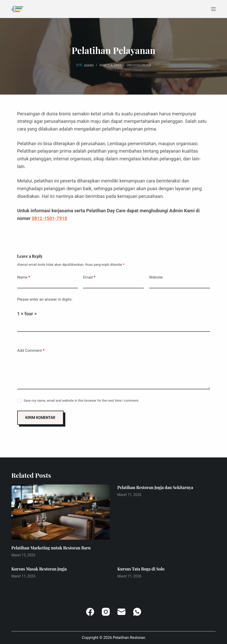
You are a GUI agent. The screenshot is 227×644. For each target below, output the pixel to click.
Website (156, 277)
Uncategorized (139, 65)
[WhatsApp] (137, 612)
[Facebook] (90, 612)
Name (24, 277)
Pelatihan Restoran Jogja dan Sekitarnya (155, 487)
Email (89, 277)
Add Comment (31, 351)
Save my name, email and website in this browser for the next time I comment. (81, 401)
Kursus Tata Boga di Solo (141, 569)
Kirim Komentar (40, 418)
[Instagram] (106, 612)
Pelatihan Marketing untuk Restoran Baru (51, 548)
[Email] (121, 612)
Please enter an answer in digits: (45, 299)
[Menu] (213, 9)
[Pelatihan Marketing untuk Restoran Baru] (60, 512)
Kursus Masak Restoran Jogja (39, 569)
